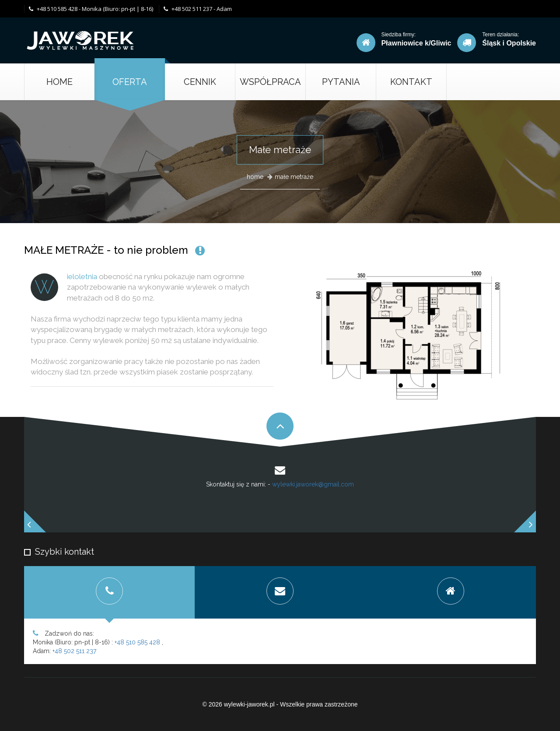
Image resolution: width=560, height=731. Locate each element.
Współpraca (270, 82)
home (255, 177)
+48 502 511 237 (74, 651)
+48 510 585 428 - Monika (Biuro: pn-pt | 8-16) (91, 9)
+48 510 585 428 (137, 642)
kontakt (411, 82)
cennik (200, 82)
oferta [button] (130, 82)
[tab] (109, 592)
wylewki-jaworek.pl (249, 704)
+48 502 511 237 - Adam (198, 9)
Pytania (341, 82)
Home (59, 82)
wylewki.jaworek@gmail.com (313, 484)
